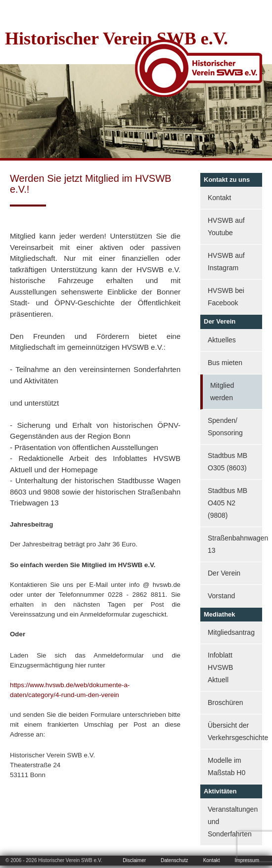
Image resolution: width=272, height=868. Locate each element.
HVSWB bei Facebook (226, 297)
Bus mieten (225, 363)
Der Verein (224, 573)
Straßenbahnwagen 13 (235, 544)
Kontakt (219, 198)
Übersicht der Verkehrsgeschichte (235, 731)
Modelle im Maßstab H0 (227, 766)
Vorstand (221, 596)
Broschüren (226, 703)
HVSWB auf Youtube (226, 227)
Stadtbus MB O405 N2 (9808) (227, 503)
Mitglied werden (222, 392)
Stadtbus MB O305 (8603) (227, 462)
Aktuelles (222, 340)
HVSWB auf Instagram (226, 262)
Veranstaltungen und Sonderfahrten (233, 822)
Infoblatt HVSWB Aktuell (220, 667)
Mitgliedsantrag (231, 632)
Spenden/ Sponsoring (225, 427)
